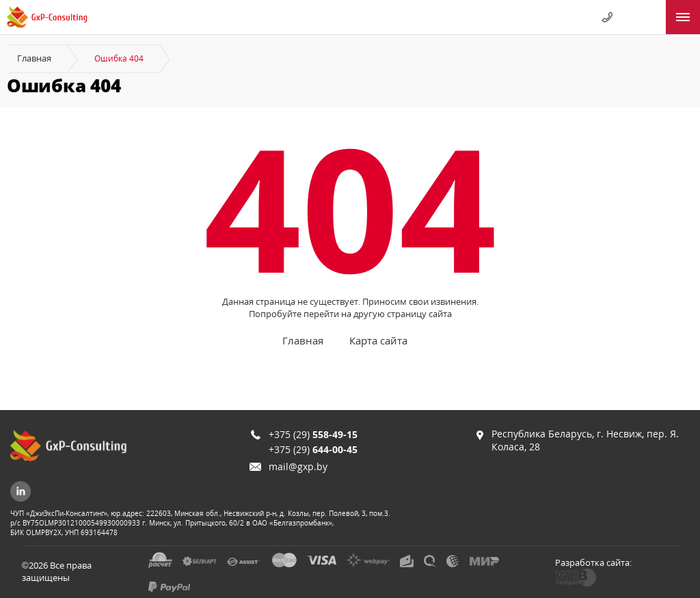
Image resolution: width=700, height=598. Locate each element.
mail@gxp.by (298, 466)
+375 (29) (313, 434)
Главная (34, 58)
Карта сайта (378, 340)
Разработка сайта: (593, 562)
